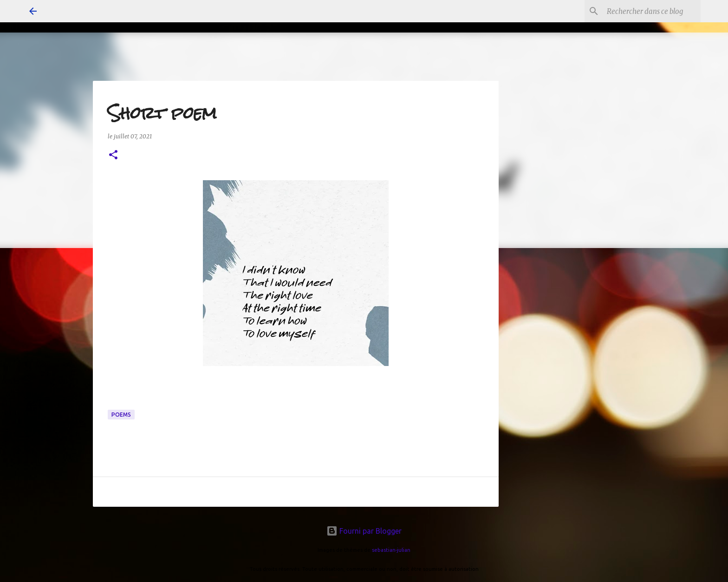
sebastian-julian (391, 550)
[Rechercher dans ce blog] (652, 11)
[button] (113, 155)
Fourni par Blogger (364, 531)
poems (121, 415)
